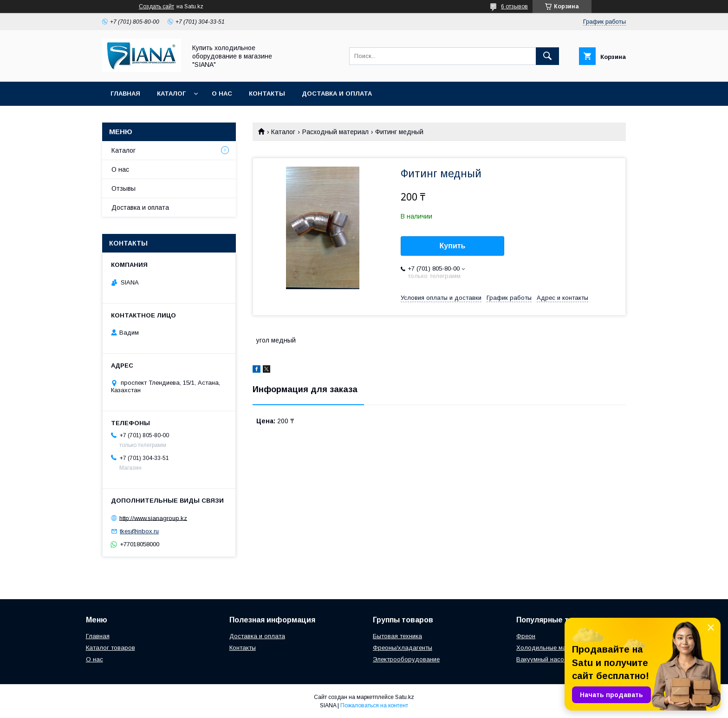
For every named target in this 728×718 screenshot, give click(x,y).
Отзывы (123, 188)
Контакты (267, 94)
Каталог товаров (110, 648)
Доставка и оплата (337, 94)
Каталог (171, 94)
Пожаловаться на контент (374, 705)
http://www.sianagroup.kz (153, 518)
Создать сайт (156, 6)
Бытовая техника (397, 636)
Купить (453, 246)
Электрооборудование (406, 659)
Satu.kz (405, 697)
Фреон (526, 636)
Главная (125, 94)
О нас (222, 94)
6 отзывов (514, 6)
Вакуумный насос (542, 659)
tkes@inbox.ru (139, 531)
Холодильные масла (547, 648)
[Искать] (547, 56)
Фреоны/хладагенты (403, 648)
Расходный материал (335, 132)
